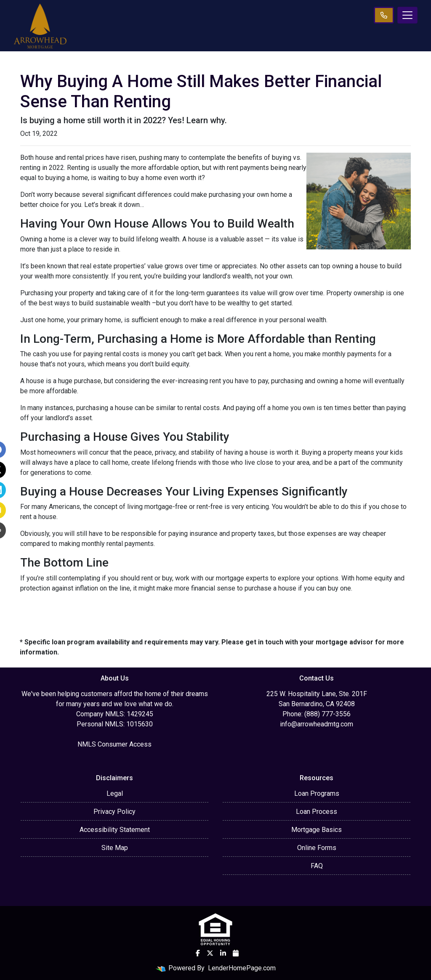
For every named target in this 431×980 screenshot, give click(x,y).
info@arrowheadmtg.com (317, 724)
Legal (115, 793)
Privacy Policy (114, 812)
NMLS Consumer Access (114, 744)
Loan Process (317, 812)
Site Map (115, 848)
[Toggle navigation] (407, 15)
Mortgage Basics (317, 830)
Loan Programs (317, 793)
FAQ (317, 866)
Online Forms (317, 848)
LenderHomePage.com (242, 968)
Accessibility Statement (115, 830)
